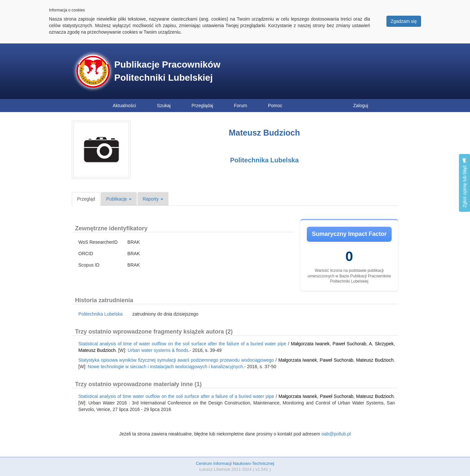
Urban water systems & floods (158, 350)
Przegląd (86, 199)
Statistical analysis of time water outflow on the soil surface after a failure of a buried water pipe (176, 396)
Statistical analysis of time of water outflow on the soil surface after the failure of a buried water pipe (182, 344)
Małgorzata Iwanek (310, 344)
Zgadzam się (404, 21)
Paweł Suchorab (349, 344)
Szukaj (164, 106)
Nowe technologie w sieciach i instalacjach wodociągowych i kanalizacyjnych (165, 367)
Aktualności (124, 106)
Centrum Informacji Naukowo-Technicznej (235, 463)
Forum (241, 106)
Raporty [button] (153, 199)
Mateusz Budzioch (97, 350)
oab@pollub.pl (336, 434)
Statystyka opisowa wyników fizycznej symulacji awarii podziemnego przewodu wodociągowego (176, 360)
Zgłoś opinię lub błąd (464, 183)
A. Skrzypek (381, 344)
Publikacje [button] (119, 199)
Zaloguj (361, 106)
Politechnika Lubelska (264, 160)
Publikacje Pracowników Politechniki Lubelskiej (167, 71)
